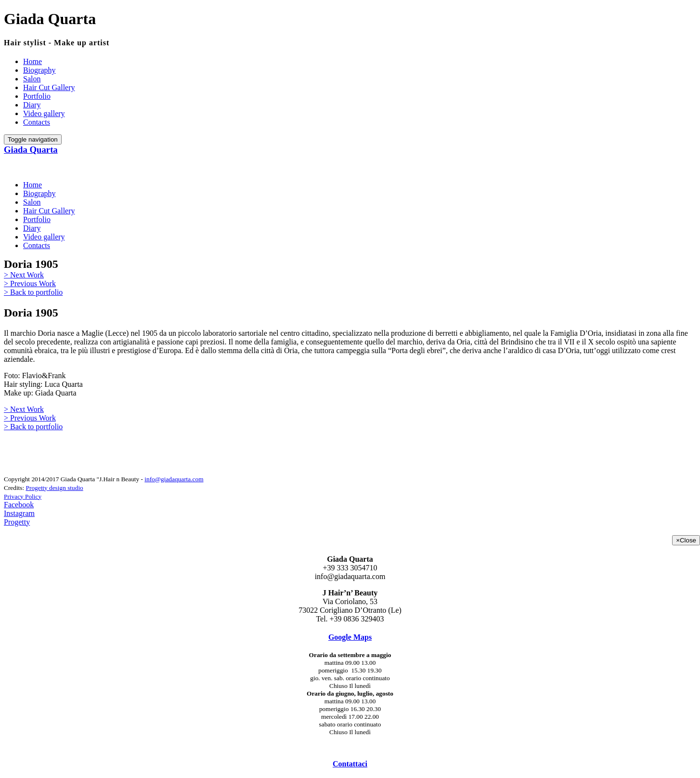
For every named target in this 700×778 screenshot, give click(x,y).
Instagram (19, 513)
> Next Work (24, 275)
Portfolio (37, 96)
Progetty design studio (55, 488)
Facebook (19, 505)
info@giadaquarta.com (174, 479)
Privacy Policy (23, 496)
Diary (32, 105)
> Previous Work (30, 284)
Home (32, 61)
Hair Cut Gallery (49, 87)
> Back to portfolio (33, 292)
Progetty (17, 522)
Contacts (37, 122)
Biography (39, 70)
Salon (32, 79)
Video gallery (44, 113)
